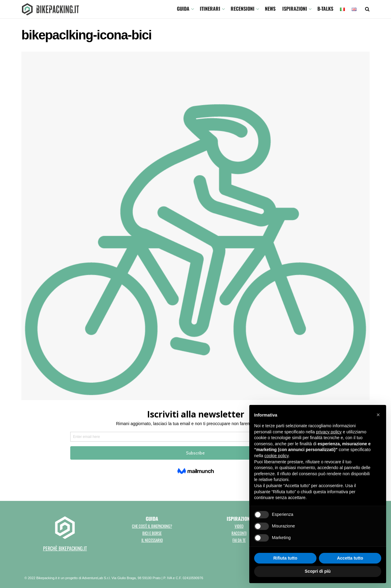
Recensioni (243, 9)
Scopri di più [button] (318, 571)
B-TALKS (325, 9)
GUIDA (183, 9)
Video (239, 526)
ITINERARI (210, 9)
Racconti (239, 533)
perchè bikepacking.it (65, 548)
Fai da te (239, 540)
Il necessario (152, 540)
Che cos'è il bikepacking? (152, 526)
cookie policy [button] (276, 456)
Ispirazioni (295, 9)
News (270, 9)
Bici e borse (152, 533)
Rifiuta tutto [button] (285, 558)
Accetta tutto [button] (350, 558)
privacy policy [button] (329, 432)
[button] (378, 415)
